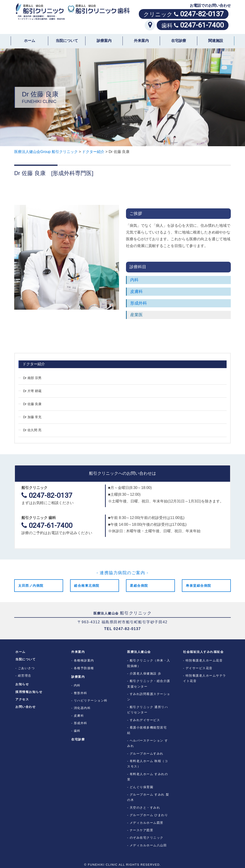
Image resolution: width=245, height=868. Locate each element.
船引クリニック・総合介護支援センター (149, 684)
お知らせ (22, 684)
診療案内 (104, 41)
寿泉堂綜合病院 (199, 586)
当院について (67, 41)
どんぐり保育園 (142, 787)
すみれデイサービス (145, 720)
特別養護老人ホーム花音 (204, 660)
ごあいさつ (26, 668)
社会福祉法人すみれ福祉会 (203, 652)
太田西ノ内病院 (31, 586)
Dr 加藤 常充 (32, 417)
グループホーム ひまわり (149, 815)
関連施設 (216, 41)
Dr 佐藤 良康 (32, 404)
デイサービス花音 (199, 668)
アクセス (22, 699)
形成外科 (139, 303)
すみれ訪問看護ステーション (149, 697)
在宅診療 (179, 41)
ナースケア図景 (142, 830)
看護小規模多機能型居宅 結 (149, 730)
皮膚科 (136, 292)
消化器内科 (82, 708)
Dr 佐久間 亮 (32, 430)
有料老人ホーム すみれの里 (148, 777)
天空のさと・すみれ (145, 808)
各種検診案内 (84, 660)
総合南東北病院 (87, 586)
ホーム (30, 41)
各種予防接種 (84, 668)
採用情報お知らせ (29, 692)
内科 (134, 280)
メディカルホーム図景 (147, 823)
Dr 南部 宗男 (32, 378)
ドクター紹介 (34, 364)
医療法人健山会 (139, 652)
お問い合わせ (26, 707)
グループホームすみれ (147, 754)
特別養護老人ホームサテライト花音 (205, 678)
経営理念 (25, 676)
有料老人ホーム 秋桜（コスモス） (148, 764)
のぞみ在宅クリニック (147, 838)
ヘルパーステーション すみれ (148, 743)
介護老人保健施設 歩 (146, 673)
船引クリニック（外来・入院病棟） (149, 663)
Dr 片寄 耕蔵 (32, 391)
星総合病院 (139, 586)
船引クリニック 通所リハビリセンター (148, 710)
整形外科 (81, 693)
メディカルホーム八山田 (148, 845)
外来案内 (141, 41)
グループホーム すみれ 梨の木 (148, 797)
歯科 (77, 731)
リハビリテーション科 (91, 700)
